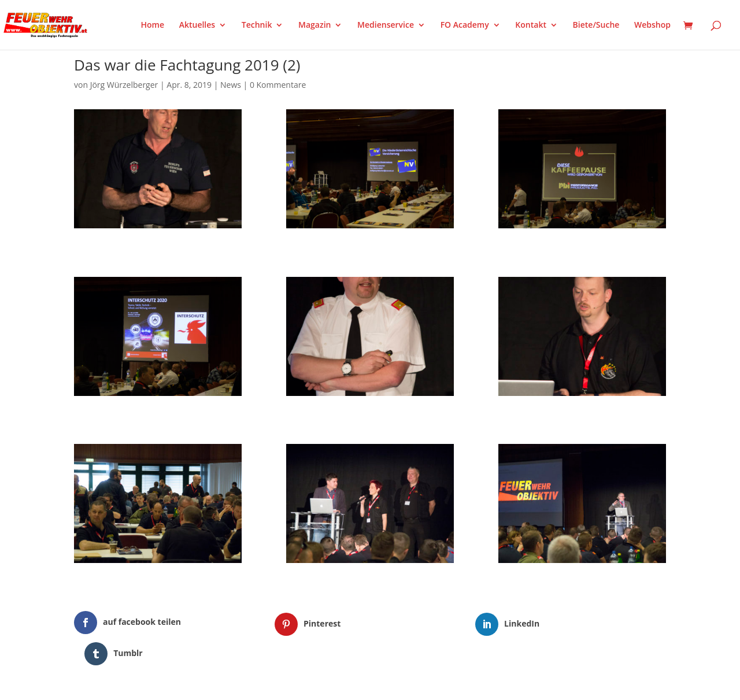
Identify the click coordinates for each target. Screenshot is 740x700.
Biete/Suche (596, 25)
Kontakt (531, 25)
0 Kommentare (278, 85)
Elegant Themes (132, 684)
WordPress (209, 684)
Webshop (652, 25)
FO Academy (465, 25)
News (231, 85)
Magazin (314, 25)
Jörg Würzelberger (124, 85)
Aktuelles (197, 25)
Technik (257, 25)
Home (153, 25)
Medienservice (386, 25)
